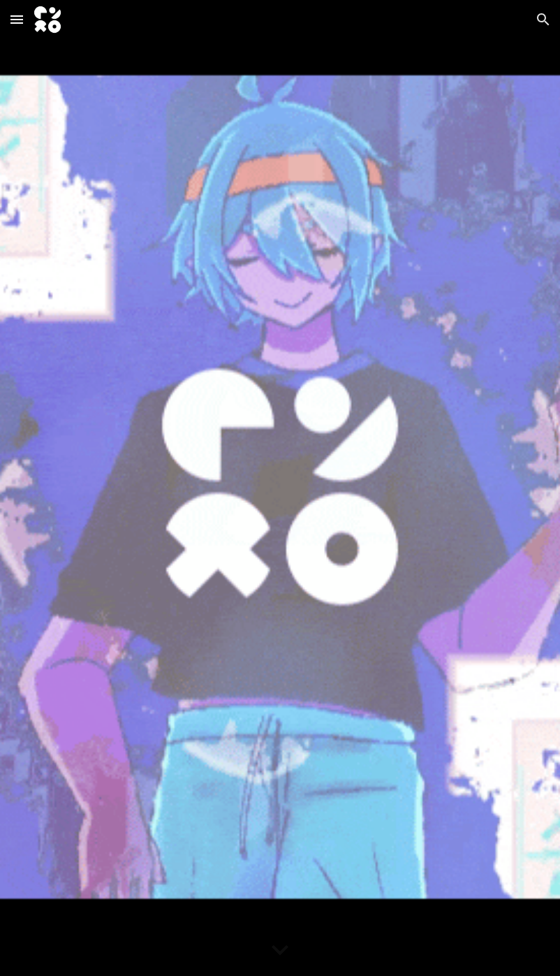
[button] (17, 19)
